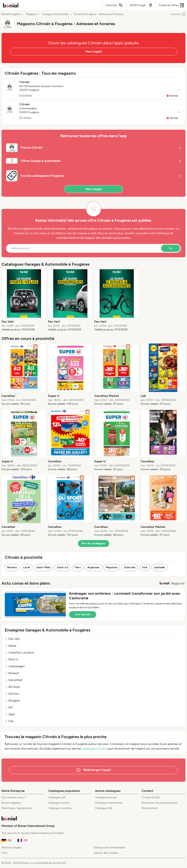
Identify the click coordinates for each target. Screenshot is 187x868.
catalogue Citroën (94, 749)
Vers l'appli (94, 52)
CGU (4, 853)
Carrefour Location (19, 653)
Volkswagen (15, 666)
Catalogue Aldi (104, 808)
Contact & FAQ (151, 797)
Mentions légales (12, 848)
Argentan (93, 567)
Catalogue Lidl (57, 797)
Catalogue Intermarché (109, 803)
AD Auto (12, 687)
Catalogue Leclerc (59, 803)
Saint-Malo (44, 567)
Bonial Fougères (11, 14)
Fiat (9, 721)
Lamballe (159, 567)
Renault (12, 673)
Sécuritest (14, 680)
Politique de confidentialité (109, 848)
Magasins (31, 14)
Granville (130, 567)
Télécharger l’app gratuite (17, 808)
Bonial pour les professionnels (160, 803)
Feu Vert (12, 639)
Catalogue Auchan (106, 797)
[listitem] (24, 300)
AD (9, 707)
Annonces (178, 14)
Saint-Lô (62, 567)
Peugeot (12, 701)
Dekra (10, 646)
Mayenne (112, 567)
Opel (10, 714)
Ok (171, 248)
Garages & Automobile (55, 14)
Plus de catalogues (93, 543)
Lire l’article (83, 614)
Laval (27, 567)
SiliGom (12, 694)
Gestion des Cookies (106, 853)
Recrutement (150, 808)
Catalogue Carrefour (60, 808)
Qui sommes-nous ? (14, 797)
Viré (144, 567)
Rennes (12, 567)
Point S (11, 659)
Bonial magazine (11, 803)
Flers (78, 567)
